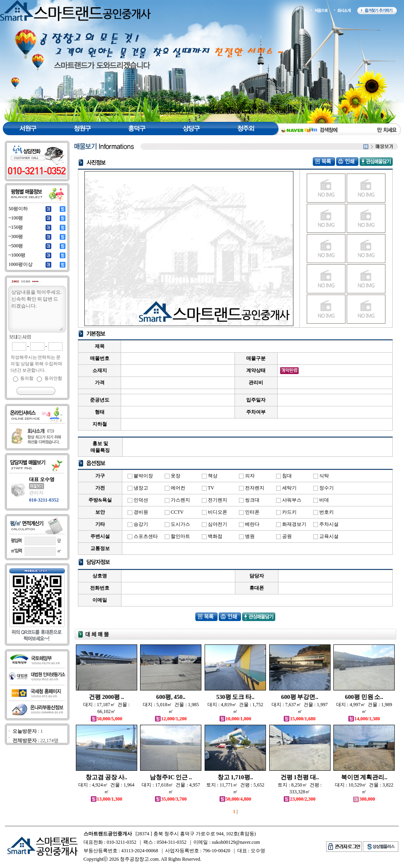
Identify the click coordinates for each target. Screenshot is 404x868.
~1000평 (17, 255)
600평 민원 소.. (364, 697)
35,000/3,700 (171, 799)
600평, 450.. (171, 697)
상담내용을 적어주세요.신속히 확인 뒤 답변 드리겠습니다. (37, 310)
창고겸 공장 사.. (106, 777)
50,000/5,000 (107, 719)
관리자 (36, 493)
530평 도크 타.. (235, 697)
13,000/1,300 (107, 799)
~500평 (16, 246)
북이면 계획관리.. (364, 777)
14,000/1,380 (364, 719)
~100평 (16, 218)
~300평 (16, 236)
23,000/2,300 (299, 799)
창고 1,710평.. (235, 777)
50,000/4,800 (235, 799)
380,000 (364, 799)
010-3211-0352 (44, 500)
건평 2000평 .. (106, 697)
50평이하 (18, 209)
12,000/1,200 (171, 719)
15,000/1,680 (299, 719)
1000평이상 (21, 264)
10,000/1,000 (235, 719)
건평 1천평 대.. (300, 777)
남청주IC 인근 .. (171, 777)
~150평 (16, 227)
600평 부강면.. (300, 697)
